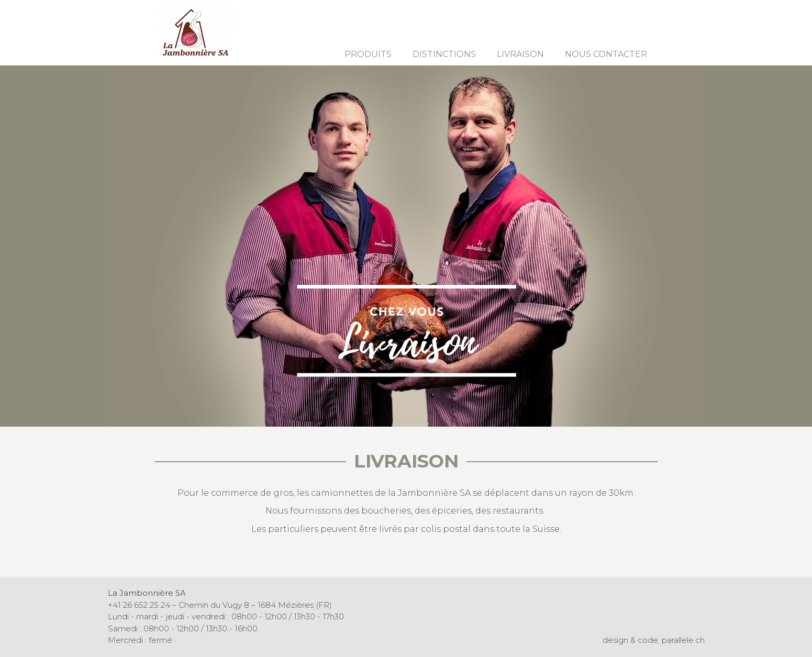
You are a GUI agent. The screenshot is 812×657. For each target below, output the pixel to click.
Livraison (520, 54)
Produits (368, 54)
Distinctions (444, 54)
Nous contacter (606, 54)
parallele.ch (683, 640)
